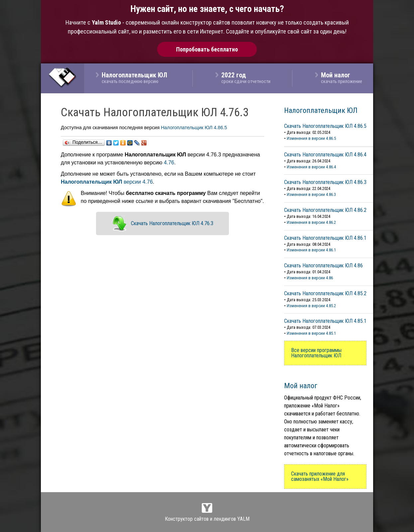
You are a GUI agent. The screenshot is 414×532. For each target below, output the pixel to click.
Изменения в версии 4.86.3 (311, 194)
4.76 (169, 163)
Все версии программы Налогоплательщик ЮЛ (316, 353)
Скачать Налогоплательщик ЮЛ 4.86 (323, 266)
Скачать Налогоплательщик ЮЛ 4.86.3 (325, 182)
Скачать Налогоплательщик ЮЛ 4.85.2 (325, 293)
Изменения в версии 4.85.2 (311, 306)
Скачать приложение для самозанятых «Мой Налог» (320, 476)
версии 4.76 (107, 182)
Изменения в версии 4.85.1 (311, 333)
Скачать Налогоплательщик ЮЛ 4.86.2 (325, 210)
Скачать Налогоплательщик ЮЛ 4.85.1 (325, 321)
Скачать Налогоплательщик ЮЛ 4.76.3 (172, 223)
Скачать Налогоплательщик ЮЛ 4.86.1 (325, 238)
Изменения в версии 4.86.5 (311, 138)
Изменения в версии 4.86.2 (311, 222)
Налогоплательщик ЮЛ (321, 110)
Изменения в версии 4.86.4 (311, 167)
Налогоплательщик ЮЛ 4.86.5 (194, 128)
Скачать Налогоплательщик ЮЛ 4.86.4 (325, 155)
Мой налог (301, 386)
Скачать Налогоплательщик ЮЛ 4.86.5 (325, 126)
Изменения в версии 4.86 (310, 278)
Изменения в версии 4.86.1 (311, 250)
